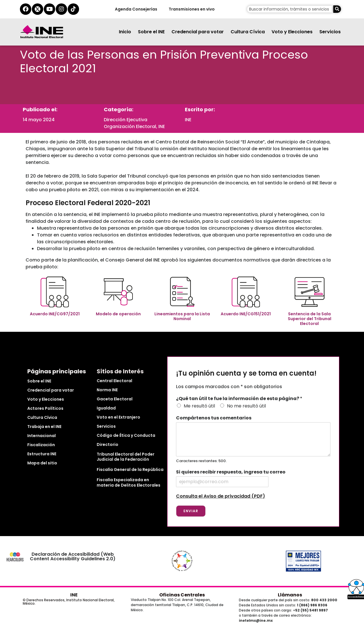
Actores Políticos (45, 408)
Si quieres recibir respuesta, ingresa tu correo (231, 472)
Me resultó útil (199, 406)
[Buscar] (337, 9)
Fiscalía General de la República (130, 470)
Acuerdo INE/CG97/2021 (55, 314)
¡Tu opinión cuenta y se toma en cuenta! (246, 373)
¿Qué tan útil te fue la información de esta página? (239, 399)
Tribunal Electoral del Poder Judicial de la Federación (126, 457)
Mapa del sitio (42, 463)
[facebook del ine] (26, 9)
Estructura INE (42, 454)
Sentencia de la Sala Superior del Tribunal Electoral (310, 319)
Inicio (125, 32)
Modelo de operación (118, 314)
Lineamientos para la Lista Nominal (182, 316)
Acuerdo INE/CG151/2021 (246, 314)
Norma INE (107, 390)
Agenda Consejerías (136, 9)
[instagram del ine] (61, 9)
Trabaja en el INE (44, 427)
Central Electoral (114, 381)
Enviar (191, 511)
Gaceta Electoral (115, 399)
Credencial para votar (198, 32)
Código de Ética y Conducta (126, 435)
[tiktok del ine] (73, 9)
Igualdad (106, 408)
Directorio (107, 444)
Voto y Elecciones (292, 32)
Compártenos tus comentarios (214, 418)
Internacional (42, 436)
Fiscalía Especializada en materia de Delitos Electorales (129, 482)
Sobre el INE (151, 32)
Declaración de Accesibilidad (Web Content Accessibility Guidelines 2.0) (73, 556)
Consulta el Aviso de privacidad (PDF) (221, 496)
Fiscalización (41, 445)
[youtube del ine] (49, 9)
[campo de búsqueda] (290, 9)
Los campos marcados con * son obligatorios (229, 387)
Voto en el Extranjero (118, 417)
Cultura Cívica (248, 32)
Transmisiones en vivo (191, 9)
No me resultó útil (246, 406)
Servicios (330, 32)
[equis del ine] (38, 9)
